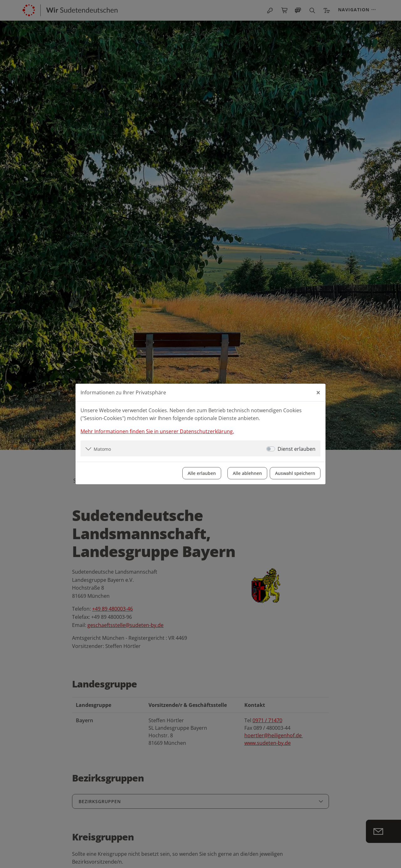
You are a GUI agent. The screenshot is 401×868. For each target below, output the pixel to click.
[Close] (318, 392)
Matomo (102, 449)
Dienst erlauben (297, 449)
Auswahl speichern (295, 473)
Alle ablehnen (247, 473)
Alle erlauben (202, 473)
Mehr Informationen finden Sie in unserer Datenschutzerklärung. (157, 431)
